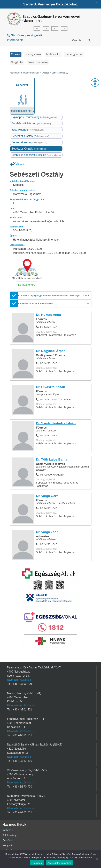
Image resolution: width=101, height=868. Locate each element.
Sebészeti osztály (29, 142)
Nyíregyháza (33, 54)
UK (64, 28)
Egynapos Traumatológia (35, 117)
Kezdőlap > (15, 73)
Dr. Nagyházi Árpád (51, 351)
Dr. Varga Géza (47, 496)
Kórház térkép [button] (27, 285)
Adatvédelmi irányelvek (59, 863)
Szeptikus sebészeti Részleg (36, 155)
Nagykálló (17, 62)
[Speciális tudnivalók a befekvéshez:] (51, 304)
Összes (16, 54)
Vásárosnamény (38, 62)
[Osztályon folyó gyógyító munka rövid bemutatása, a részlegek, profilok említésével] (51, 296)
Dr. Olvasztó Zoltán (50, 387)
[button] (95, 83)
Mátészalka (53, 54)
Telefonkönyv (10, 835)
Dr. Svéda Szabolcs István (56, 423)
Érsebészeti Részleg (31, 124)
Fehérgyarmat (74, 54)
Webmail (8, 830)
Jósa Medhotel (28, 130)
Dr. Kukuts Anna (48, 315)
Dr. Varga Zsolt (47, 532)
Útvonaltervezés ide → (21, 680)
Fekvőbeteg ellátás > (32, 73)
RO (55, 28)
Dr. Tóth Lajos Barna (52, 460)
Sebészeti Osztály (30, 136)
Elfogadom (37, 863)
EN (37, 28)
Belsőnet (8, 840)
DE (46, 28)
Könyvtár (8, 845)
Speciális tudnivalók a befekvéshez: (37, 304)
